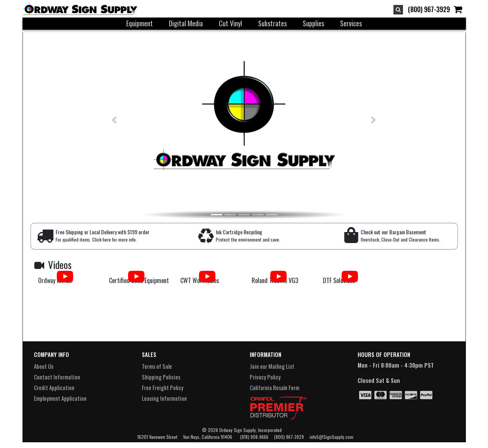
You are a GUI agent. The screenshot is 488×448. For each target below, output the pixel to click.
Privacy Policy (265, 377)
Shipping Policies (161, 377)
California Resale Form (274, 387)
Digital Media (186, 23)
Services (351, 23)
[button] (101, 120)
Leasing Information (164, 398)
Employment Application (60, 398)
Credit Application (54, 387)
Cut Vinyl (230, 23)
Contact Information (57, 377)
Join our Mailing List (272, 366)
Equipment (140, 23)
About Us (44, 366)
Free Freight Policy (163, 387)
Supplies (313, 23)
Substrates (272, 23)
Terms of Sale (157, 366)
